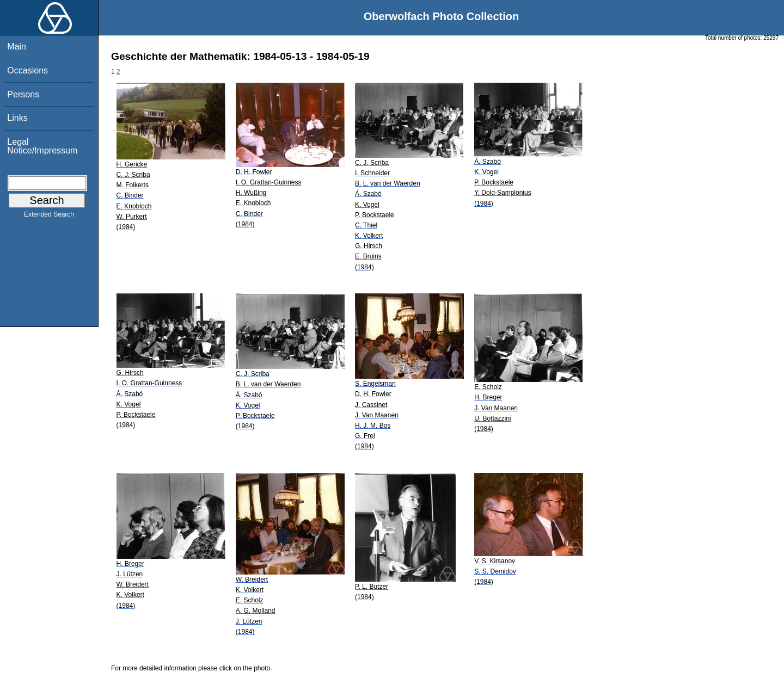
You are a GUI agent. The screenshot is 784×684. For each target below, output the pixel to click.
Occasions (27, 70)
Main (17, 47)
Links (17, 118)
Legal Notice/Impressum (42, 146)
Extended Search (49, 217)
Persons (23, 94)
